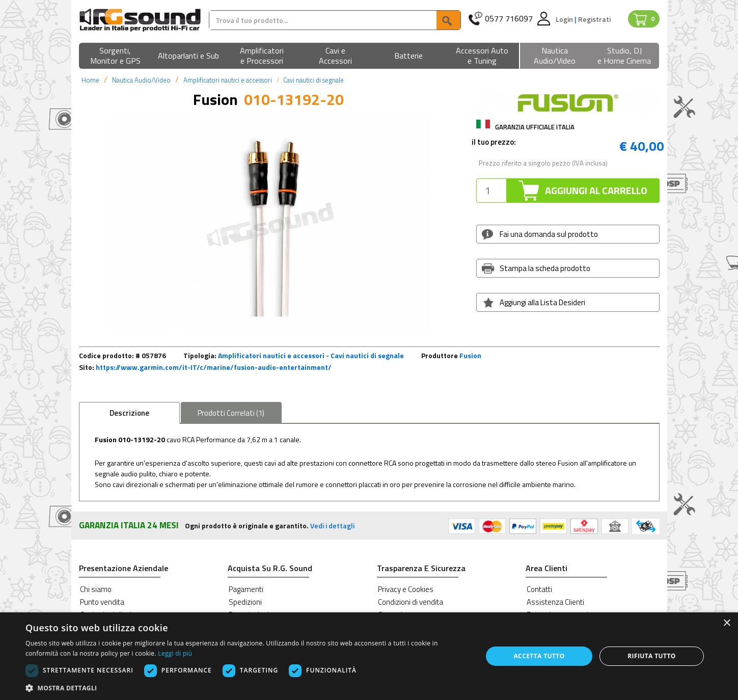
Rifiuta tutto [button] (652, 656)
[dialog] (369, 656)
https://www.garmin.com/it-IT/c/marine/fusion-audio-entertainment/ (214, 367)
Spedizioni (245, 602)
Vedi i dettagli (332, 526)
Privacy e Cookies (406, 589)
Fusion (470, 355)
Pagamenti (246, 589)
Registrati (594, 19)
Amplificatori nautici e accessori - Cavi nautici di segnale (311, 355)
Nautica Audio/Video (141, 80)
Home (90, 80)
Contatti (539, 589)
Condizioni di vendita (411, 602)
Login (565, 19)
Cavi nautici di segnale (313, 80)
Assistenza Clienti (555, 602)
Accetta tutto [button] (539, 656)
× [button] (727, 623)
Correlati (231, 413)
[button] (116, 56)
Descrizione (129, 413)
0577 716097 (509, 19)
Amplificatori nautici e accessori (228, 80)
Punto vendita (102, 602)
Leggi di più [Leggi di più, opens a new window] (175, 653)
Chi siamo (96, 589)
